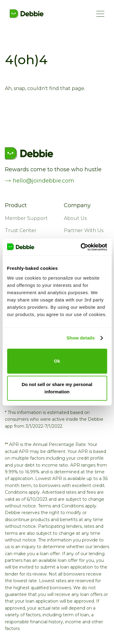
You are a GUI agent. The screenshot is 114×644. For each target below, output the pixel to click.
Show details (81, 338)
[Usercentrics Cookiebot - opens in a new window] (81, 247)
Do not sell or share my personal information (57, 388)
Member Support (26, 218)
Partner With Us (84, 231)
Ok (57, 361)
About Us (75, 218)
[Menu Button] (100, 14)
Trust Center (21, 231)
